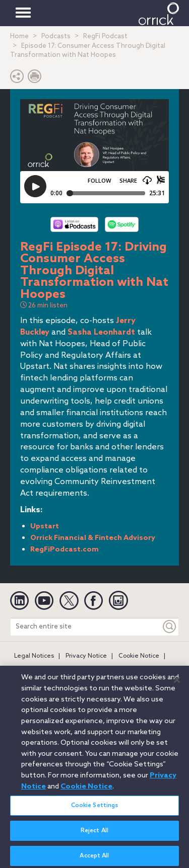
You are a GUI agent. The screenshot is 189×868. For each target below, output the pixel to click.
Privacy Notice (86, 656)
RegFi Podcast (105, 36)
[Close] (177, 686)
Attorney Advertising (45, 670)
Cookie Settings (95, 812)
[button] (17, 79)
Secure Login (105, 670)
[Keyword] (170, 627)
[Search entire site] (86, 627)
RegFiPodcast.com (65, 550)
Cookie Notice (139, 656)
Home (19, 36)
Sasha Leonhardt (101, 332)
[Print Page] (35, 79)
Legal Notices (34, 656)
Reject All (94, 837)
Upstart (45, 527)
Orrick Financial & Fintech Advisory (93, 538)
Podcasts (56, 36)
